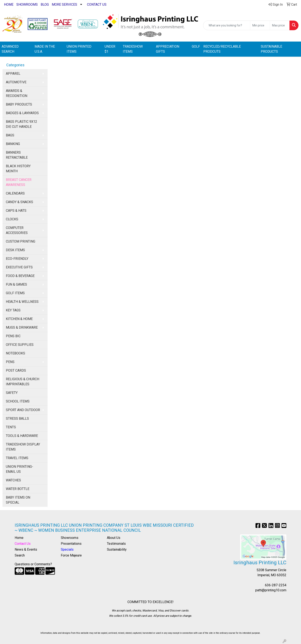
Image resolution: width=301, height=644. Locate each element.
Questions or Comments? (33, 564)
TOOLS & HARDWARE (22, 436)
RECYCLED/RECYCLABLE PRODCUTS (222, 49)
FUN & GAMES (16, 284)
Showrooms (70, 538)
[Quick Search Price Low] (260, 25)
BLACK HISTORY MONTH (18, 169)
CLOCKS (12, 219)
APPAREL (13, 74)
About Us (114, 538)
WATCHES (13, 480)
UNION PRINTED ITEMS (79, 49)
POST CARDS (16, 370)
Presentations (71, 544)
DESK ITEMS (15, 250)
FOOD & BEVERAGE (20, 276)
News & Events (26, 549)
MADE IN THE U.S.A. (45, 49)
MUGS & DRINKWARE (22, 327)
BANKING (13, 144)
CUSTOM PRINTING (21, 241)
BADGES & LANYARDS (22, 113)
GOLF (196, 46)
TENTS (11, 427)
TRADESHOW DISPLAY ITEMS (23, 447)
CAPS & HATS (16, 211)
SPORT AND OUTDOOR (23, 410)
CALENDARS (15, 193)
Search (20, 555)
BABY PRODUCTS (19, 104)
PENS (10, 362)
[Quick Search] (227, 25)
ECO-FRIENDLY (17, 259)
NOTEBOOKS (16, 353)
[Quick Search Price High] (280, 25)
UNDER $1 (110, 49)
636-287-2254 (276, 585)
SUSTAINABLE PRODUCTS (271, 49)
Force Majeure (71, 555)
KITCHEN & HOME (19, 319)
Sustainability (117, 549)
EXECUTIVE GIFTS (19, 267)
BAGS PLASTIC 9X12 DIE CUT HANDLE (21, 124)
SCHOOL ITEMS (18, 401)
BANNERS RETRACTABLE (17, 155)
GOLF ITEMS (15, 293)
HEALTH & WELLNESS (22, 302)
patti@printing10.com (271, 590)
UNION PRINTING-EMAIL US (19, 469)
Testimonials (116, 544)
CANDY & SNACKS (19, 202)
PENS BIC (13, 336)
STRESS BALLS (17, 419)
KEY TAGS (13, 310)
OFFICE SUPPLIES (20, 345)
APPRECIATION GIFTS (168, 49)
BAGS (10, 135)
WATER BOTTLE (18, 489)
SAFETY (12, 393)
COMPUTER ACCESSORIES (17, 230)
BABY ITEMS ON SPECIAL (18, 500)
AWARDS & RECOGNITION (17, 93)
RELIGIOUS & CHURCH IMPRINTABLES (23, 382)
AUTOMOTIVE (16, 82)
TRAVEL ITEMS (17, 458)
